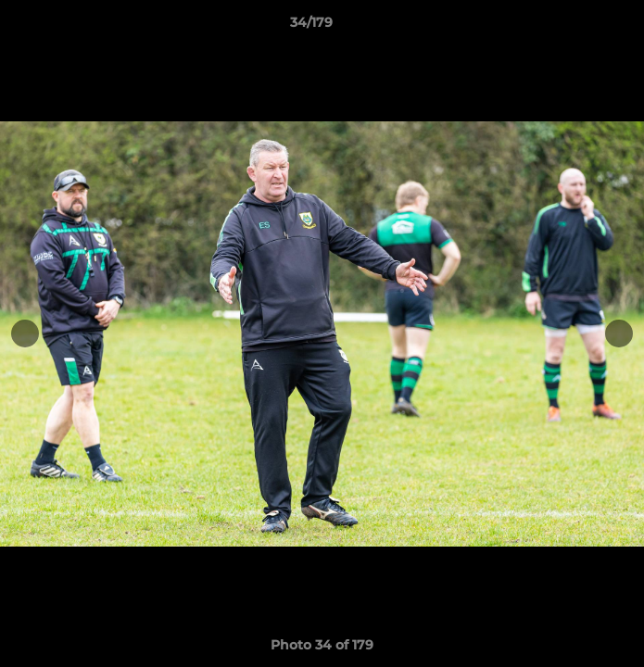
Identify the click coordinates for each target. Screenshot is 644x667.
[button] (577, 27)
